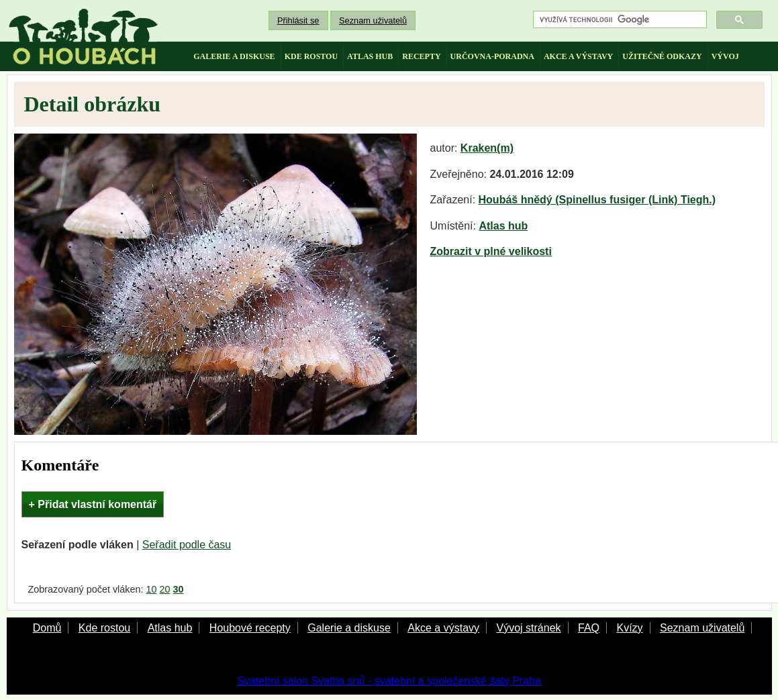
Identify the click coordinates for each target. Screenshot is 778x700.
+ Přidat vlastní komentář (93, 504)
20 (165, 589)
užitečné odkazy (662, 56)
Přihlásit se (298, 20)
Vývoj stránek (528, 628)
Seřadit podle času (187, 545)
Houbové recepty (250, 628)
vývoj (725, 56)
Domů (47, 628)
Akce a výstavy (443, 628)
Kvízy (629, 628)
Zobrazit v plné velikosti (491, 251)
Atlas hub (503, 226)
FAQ (589, 628)
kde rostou (311, 56)
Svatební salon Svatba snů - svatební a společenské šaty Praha (389, 681)
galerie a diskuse (234, 56)
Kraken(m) (487, 148)
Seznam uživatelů (373, 20)
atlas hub (370, 56)
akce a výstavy (578, 56)
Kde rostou (104, 628)
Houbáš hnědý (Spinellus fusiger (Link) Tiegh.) (597, 200)
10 (151, 589)
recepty (421, 56)
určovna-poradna (492, 56)
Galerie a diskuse (349, 628)
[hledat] (619, 20)
